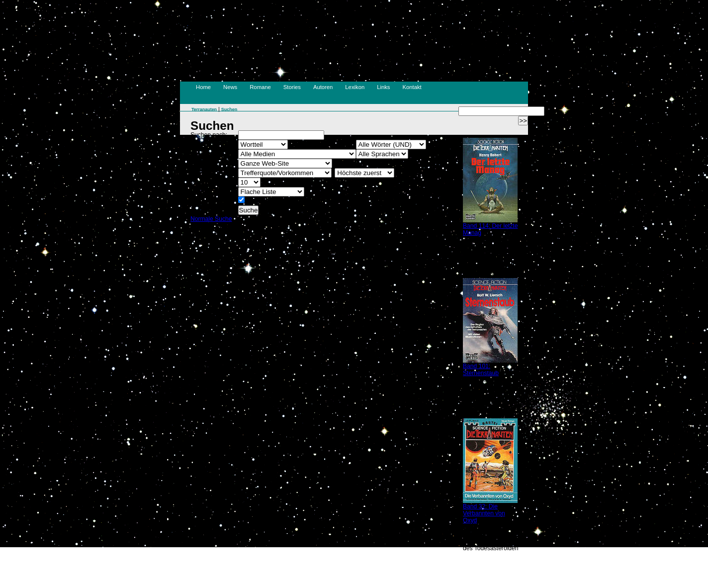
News (230, 87)
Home (203, 87)
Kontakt (412, 87)
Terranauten (204, 109)
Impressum (310, 569)
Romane (260, 87)
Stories (292, 87)
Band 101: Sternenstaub (481, 370)
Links (383, 87)
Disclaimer (372, 569)
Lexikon (355, 87)
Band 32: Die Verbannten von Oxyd (484, 513)
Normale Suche (211, 219)
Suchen (229, 109)
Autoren (323, 87)
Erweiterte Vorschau (273, 201)
